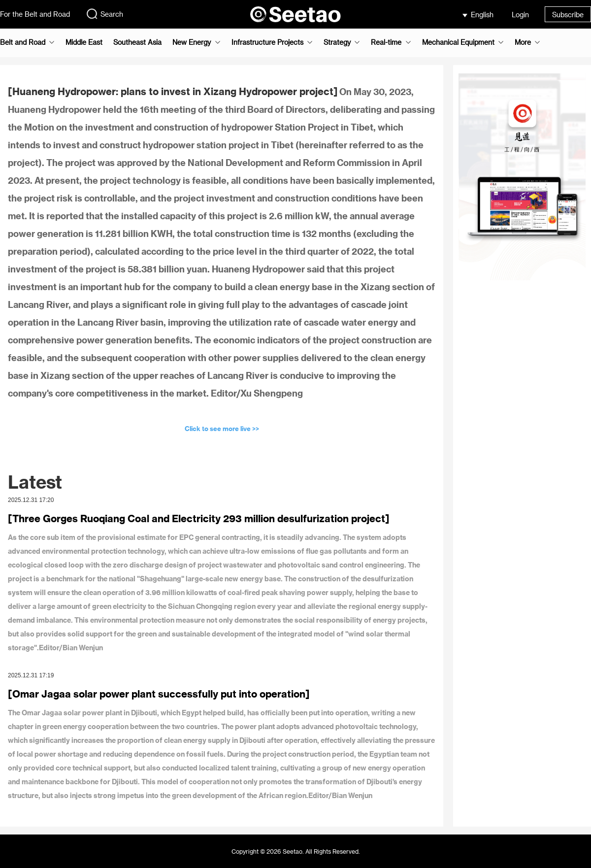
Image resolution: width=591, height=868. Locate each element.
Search (104, 14)
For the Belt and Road (35, 14)
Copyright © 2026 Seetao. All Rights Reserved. (296, 851)
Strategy (337, 42)
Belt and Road (23, 42)
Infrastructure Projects (267, 42)
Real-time (386, 42)
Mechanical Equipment (458, 42)
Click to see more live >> (222, 428)
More (523, 42)
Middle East (84, 42)
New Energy (192, 42)
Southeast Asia (137, 42)
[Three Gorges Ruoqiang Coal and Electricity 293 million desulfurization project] (199, 518)
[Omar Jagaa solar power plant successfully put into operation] (159, 694)
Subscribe (568, 15)
